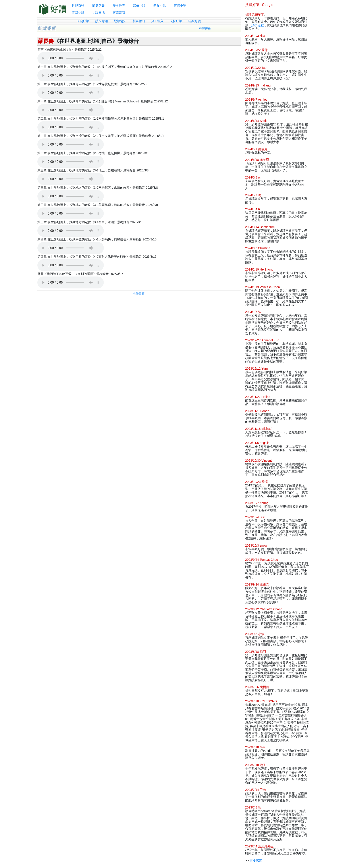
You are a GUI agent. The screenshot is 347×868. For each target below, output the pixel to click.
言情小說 (180, 6)
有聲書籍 (119, 12)
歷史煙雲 (119, 6)
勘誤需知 (120, 21)
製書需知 (139, 21)
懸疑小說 (160, 6)
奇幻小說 (78, 12)
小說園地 (98, 12)
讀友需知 (102, 21)
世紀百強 (78, 6)
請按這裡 (258, 25)
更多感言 (256, 860)
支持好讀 (176, 21)
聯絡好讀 (195, 21)
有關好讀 (83, 21)
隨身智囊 (98, 6)
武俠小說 (139, 6)
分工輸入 (157, 21)
